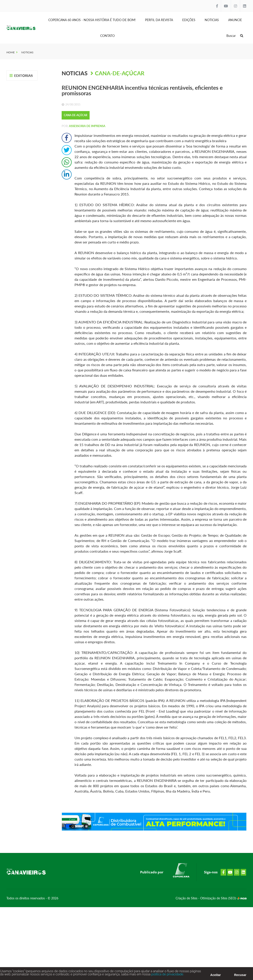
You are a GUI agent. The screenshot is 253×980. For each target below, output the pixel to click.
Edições (189, 20)
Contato (107, 36)
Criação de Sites (187, 898)
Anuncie (235, 20)
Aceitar (215, 976)
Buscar (235, 36)
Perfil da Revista (159, 20)
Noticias (212, 20)
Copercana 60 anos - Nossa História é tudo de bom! (92, 20)
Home (11, 52)
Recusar (240, 976)
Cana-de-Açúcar (120, 73)
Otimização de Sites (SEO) (219, 898)
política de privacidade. (167, 976)
